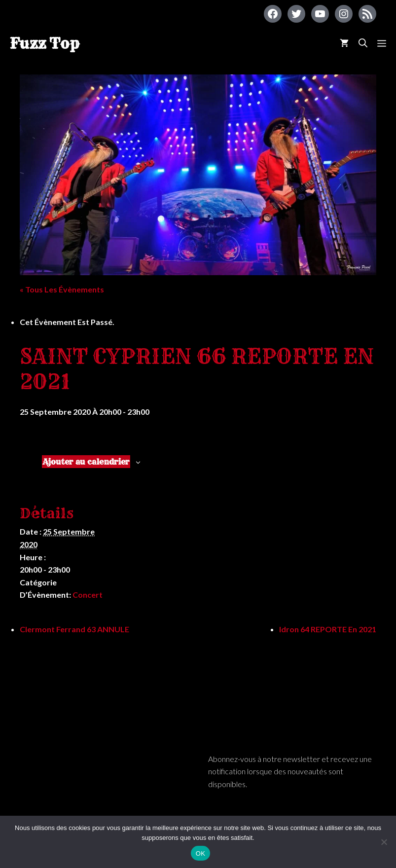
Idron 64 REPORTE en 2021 (328, 629)
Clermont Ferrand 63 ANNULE (74, 629)
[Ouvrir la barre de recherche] (363, 43)
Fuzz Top (45, 43)
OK (200, 853)
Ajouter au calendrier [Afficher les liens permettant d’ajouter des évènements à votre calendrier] (86, 462)
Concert (88, 595)
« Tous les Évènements (62, 289)
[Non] (384, 842)
